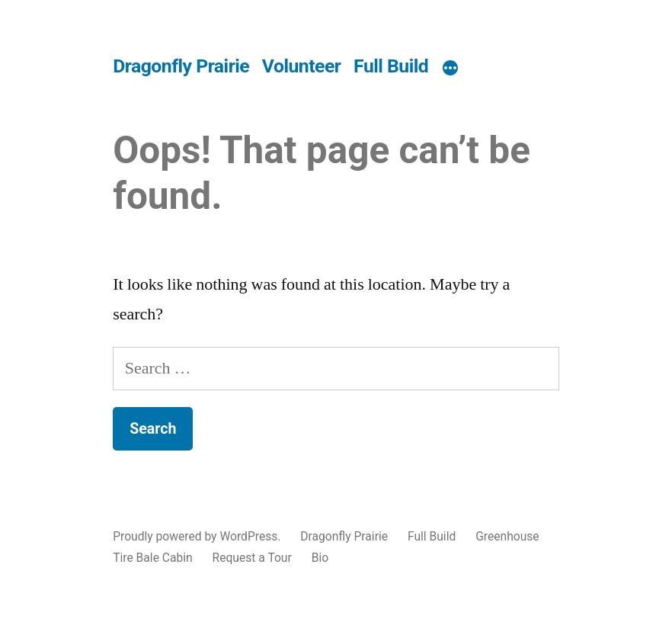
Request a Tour (252, 558)
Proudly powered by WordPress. (198, 536)
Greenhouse (507, 536)
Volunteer (302, 66)
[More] (450, 69)
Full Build (391, 66)
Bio (320, 558)
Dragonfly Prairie (181, 66)
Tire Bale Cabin (153, 558)
